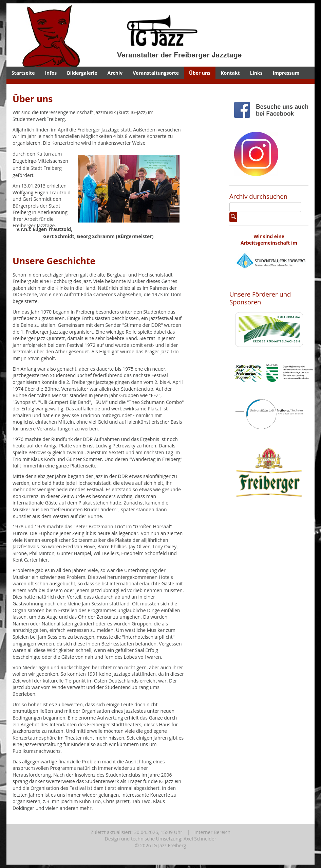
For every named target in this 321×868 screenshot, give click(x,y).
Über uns (200, 73)
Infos (51, 73)
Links (256, 73)
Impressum (286, 73)
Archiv (115, 73)
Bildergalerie (82, 73)
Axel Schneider (200, 839)
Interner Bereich (212, 832)
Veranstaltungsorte (156, 73)
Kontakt (230, 73)
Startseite (23, 73)
